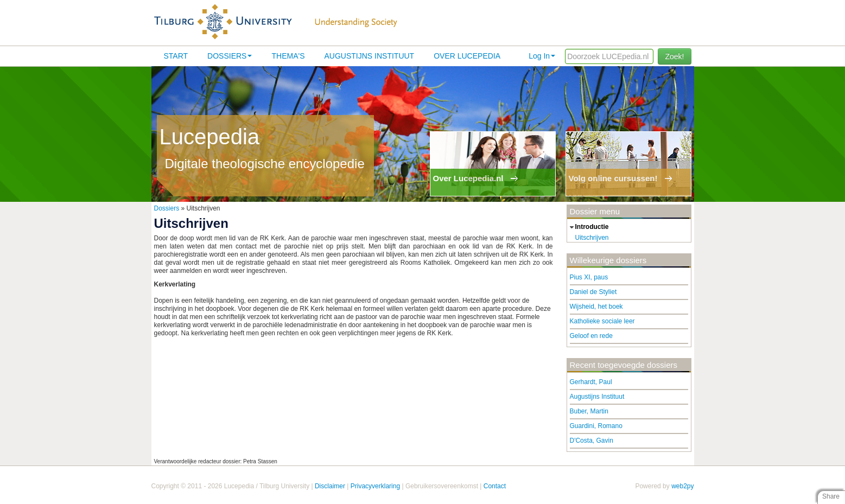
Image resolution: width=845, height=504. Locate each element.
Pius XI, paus (589, 277)
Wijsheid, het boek (596, 307)
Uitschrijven (592, 238)
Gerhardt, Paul (591, 382)
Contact (495, 486)
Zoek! (674, 56)
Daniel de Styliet (593, 292)
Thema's (288, 56)
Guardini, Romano (596, 426)
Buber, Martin (589, 411)
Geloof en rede (591, 336)
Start (176, 56)
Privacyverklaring (375, 486)
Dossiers (230, 56)
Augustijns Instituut (369, 56)
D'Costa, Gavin (592, 441)
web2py (682, 486)
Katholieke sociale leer (602, 321)
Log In (542, 56)
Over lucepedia (467, 56)
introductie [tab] (588, 227)
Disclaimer (330, 486)
